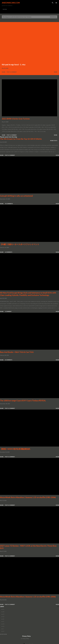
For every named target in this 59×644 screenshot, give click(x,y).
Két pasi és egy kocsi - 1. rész (14, 65)
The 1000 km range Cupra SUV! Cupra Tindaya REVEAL (23, 401)
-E (4, 619)
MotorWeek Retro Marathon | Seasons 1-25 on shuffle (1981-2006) (28, 497)
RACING (5, 9)
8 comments (9, 360)
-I (3, 629)
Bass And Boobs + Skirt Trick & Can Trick (17, 352)
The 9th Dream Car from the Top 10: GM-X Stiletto (21, 139)
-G (4, 624)
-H (4, 626)
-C (4, 614)
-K (4, 631)
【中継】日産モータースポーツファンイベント (20, 244)
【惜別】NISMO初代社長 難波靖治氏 (15, 449)
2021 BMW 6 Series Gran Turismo (16, 119)
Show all (53, 17)
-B (4, 612)
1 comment (8, 311)
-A (4, 609)
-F (4, 622)
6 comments (9, 252)
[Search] (53, 3)
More (56, 72)
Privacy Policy (26, 639)
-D (4, 617)
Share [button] (4, 72)
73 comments (9, 204)
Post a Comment (12, 72)
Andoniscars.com (11, 3)
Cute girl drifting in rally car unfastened (16, 196)
